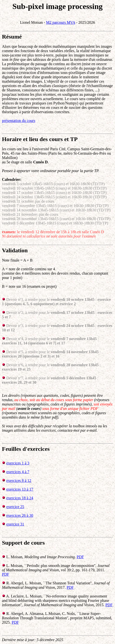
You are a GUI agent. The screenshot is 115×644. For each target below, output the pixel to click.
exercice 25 (15, 507)
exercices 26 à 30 (20, 515)
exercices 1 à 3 (18, 463)
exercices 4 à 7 (18, 472)
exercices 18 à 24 (20, 498)
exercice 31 (15, 524)
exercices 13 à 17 (20, 489)
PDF (80, 557)
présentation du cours (19, 121)
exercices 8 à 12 (19, 481)
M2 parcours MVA (61, 22)
